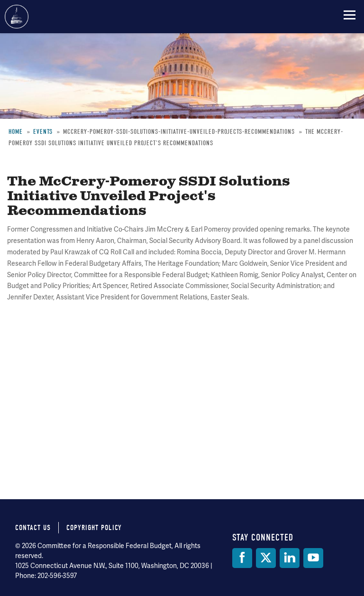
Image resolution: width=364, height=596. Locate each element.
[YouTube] (313, 558)
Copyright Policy (94, 528)
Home (16, 132)
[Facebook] (242, 558)
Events (43, 132)
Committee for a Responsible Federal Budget (17, 17)
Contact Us (33, 528)
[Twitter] (266, 558)
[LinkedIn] (290, 558)
